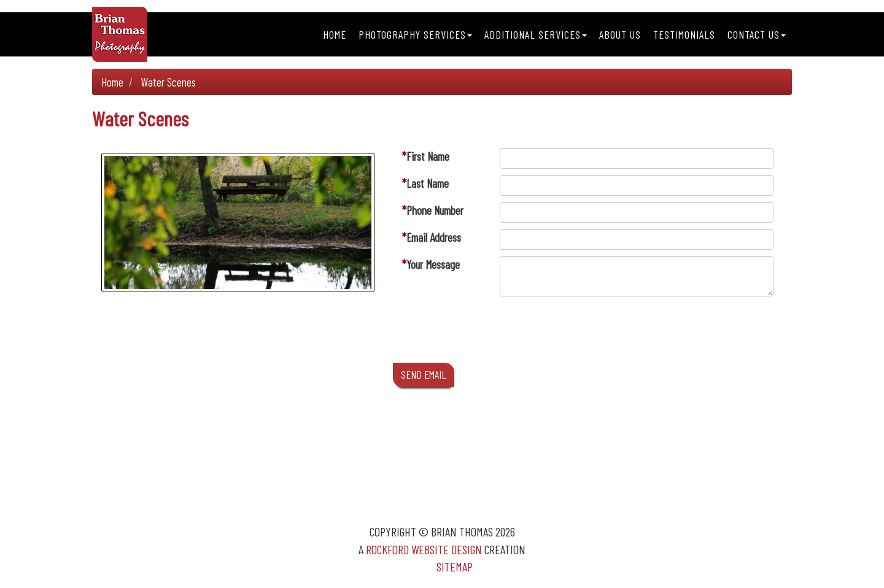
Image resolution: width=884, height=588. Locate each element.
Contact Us (757, 34)
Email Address (434, 237)
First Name (428, 156)
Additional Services (536, 34)
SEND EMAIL (424, 374)
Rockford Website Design (424, 549)
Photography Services (415, 34)
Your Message (433, 264)
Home (335, 34)
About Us (620, 34)
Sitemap (455, 567)
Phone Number (435, 210)
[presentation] (593, 333)
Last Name (428, 183)
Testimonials (684, 34)
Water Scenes (168, 82)
